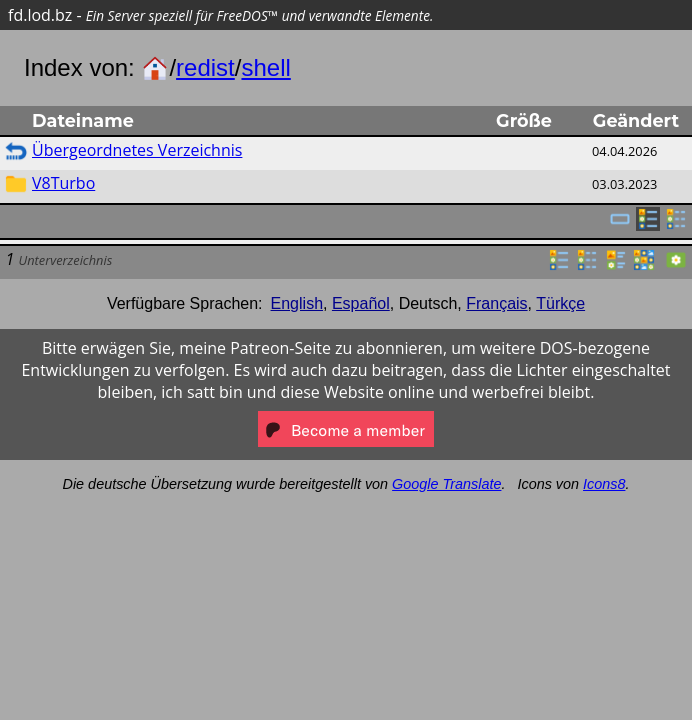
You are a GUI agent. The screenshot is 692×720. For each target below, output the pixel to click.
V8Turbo (63, 183)
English (297, 303)
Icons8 (604, 484)
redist (205, 67)
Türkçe (560, 303)
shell (265, 67)
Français (496, 303)
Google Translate (446, 484)
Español (361, 303)
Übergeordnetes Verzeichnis (137, 150)
